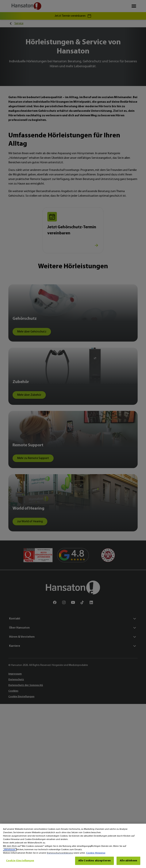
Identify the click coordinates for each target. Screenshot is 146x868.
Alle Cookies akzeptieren (94, 861)
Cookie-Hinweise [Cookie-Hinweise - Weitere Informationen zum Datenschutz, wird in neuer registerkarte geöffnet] (96, 853)
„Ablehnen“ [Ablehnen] (10, 850)
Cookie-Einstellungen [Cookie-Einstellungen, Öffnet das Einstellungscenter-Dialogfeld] (20, 861)
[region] (73, 846)
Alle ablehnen (128, 861)
